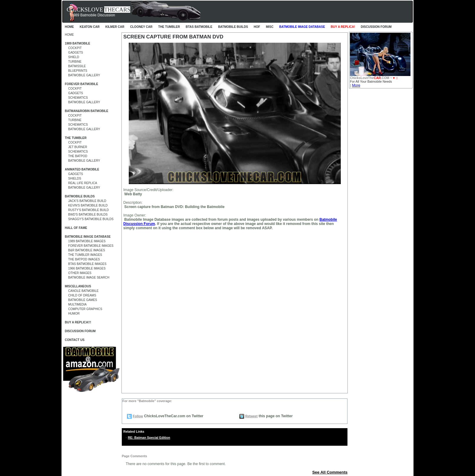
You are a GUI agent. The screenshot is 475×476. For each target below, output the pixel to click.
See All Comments (330, 472)
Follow (138, 416)
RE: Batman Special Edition (149, 438)
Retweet (251, 416)
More (356, 85)
